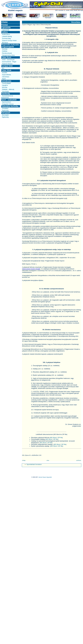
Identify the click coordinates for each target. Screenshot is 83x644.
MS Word (53, 438)
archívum (79, 460)
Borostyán (5, 115)
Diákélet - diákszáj (8, 89)
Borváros (5, 43)
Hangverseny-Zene (8, 55)
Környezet (6, 113)
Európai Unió (7, 66)
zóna (48, 460)
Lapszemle (6, 28)
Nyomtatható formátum (34, 464)
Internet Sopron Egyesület (45, 477)
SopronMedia (6, 75)
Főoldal (4, 25)
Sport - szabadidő (9, 100)
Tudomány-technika (10, 106)
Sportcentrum (6, 102)
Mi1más (5, 87)
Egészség (5, 111)
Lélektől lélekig (7, 36)
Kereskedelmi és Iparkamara (7, 97)
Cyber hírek (6, 70)
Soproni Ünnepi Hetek (9, 40)
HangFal (5, 85)
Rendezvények (7, 53)
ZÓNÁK (4, 22)
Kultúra (4, 32)
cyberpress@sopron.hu (77, 9)
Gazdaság (6, 94)
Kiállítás (5, 51)
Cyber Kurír (6, 57)
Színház (5, 49)
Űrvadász (5, 108)
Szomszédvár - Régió (9, 62)
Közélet (4, 73)
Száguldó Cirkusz (8, 104)
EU (3, 68)
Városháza (6, 77)
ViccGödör (5, 91)
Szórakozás (6, 81)
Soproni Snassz (7, 64)
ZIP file (60, 438)
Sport (4, 79)
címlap (24, 460)
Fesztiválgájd (6, 83)
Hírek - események (8, 60)
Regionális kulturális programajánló (10, 46)
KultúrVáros (6, 34)
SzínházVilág (6, 38)
